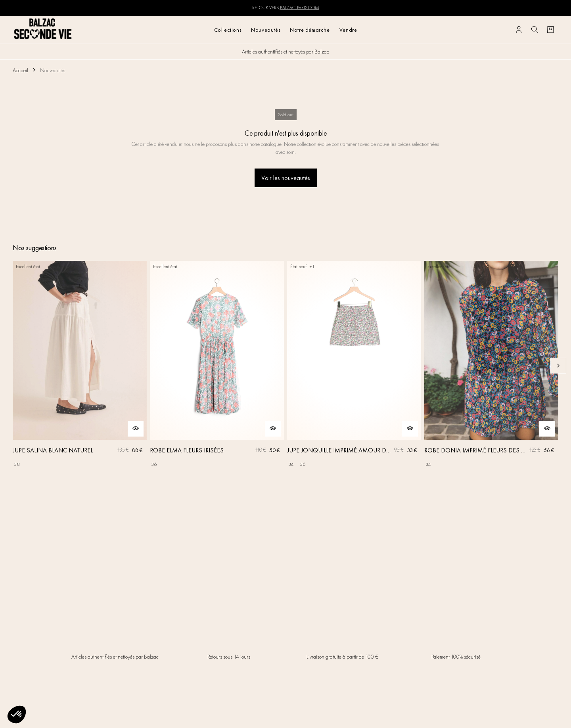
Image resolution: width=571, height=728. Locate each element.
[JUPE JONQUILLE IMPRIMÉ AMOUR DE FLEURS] (354, 366)
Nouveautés (266, 30)
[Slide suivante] (558, 366)
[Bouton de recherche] (535, 30)
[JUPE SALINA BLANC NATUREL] (80, 366)
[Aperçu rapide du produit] (136, 429)
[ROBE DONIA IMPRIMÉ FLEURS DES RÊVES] (491, 366)
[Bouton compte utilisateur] (519, 30)
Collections (228, 30)
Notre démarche (310, 30)
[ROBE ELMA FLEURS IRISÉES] (217, 366)
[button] (17, 715)
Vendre (348, 30)
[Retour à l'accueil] (43, 30)
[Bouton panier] (550, 30)
